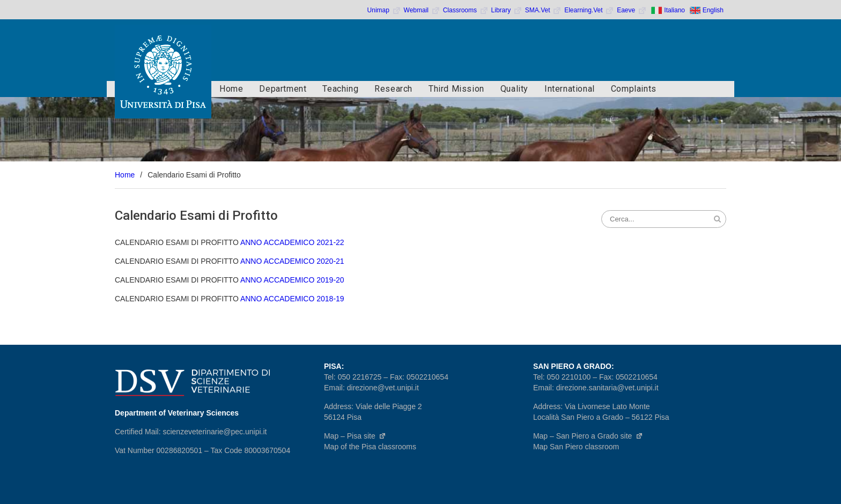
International (570, 89)
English (713, 10)
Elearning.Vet (589, 10)
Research (393, 89)
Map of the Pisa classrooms (370, 447)
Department (283, 89)
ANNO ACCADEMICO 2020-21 (292, 261)
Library (507, 10)
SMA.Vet (543, 10)
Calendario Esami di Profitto (196, 216)
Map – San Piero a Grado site (588, 436)
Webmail (422, 10)
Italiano (674, 10)
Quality (514, 89)
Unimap (384, 10)
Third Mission (456, 89)
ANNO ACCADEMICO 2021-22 (292, 242)
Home (231, 89)
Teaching (340, 89)
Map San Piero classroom (576, 447)
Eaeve (632, 10)
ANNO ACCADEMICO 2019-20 (292, 280)
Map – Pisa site (355, 436)
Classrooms (466, 10)
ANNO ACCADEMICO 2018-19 (292, 299)
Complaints (634, 89)
